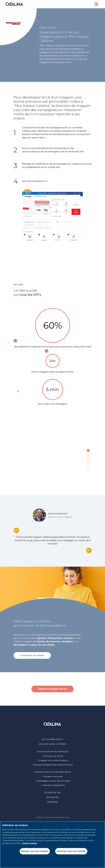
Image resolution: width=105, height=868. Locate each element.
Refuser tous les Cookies (35, 851)
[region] (52, 845)
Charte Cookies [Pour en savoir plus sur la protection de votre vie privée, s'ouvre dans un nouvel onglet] (29, 843)
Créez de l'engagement (53, 785)
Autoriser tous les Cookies (71, 851)
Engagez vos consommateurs (52, 760)
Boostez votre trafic (53, 777)
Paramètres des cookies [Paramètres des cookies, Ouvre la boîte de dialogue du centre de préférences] (53, 861)
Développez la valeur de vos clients (53, 781)
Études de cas (53, 793)
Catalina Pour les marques (53, 752)
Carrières (52, 802)
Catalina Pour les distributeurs (53, 772)
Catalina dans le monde (52, 744)
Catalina (15, 4)
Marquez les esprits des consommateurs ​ (53, 765)
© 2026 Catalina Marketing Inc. (53, 818)
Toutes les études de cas (52, 689)
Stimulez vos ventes (53, 756)
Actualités (52, 797)
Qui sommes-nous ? (53, 739)
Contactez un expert (32, 655)
